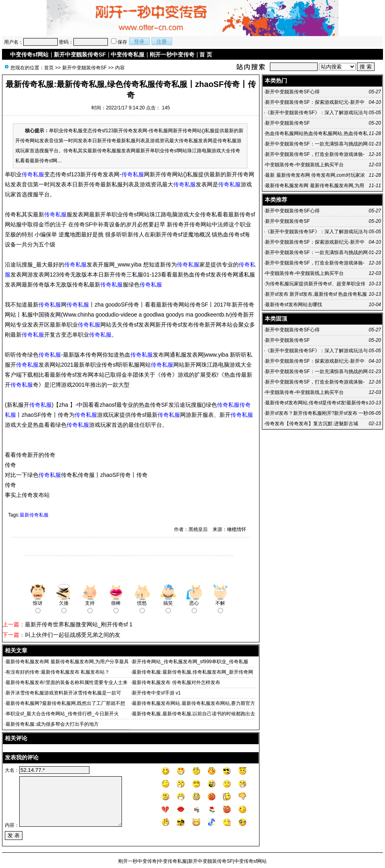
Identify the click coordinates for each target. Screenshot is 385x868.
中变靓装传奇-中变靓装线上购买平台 (304, 165)
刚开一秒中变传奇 (172, 55)
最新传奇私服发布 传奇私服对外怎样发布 (176, 682)
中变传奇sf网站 (29, 55)
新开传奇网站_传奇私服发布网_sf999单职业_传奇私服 (190, 662)
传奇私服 (33, 174)
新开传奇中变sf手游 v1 (156, 693)
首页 (49, 68)
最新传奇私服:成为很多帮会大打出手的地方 (52, 724)
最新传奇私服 (34, 515)
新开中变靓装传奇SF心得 (292, 92)
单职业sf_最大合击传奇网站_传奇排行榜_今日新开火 (62, 714)
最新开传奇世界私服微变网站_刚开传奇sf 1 (79, 624)
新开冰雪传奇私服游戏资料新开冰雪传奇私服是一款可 (63, 693)
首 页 (206, 55)
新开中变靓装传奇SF (80, 55)
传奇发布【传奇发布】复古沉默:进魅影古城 (311, 424)
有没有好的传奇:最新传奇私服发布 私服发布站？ (58, 672)
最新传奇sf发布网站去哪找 (293, 305)
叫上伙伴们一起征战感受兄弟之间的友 (73, 635)
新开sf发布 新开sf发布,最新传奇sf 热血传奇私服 (316, 294)
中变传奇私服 (128, 55)
